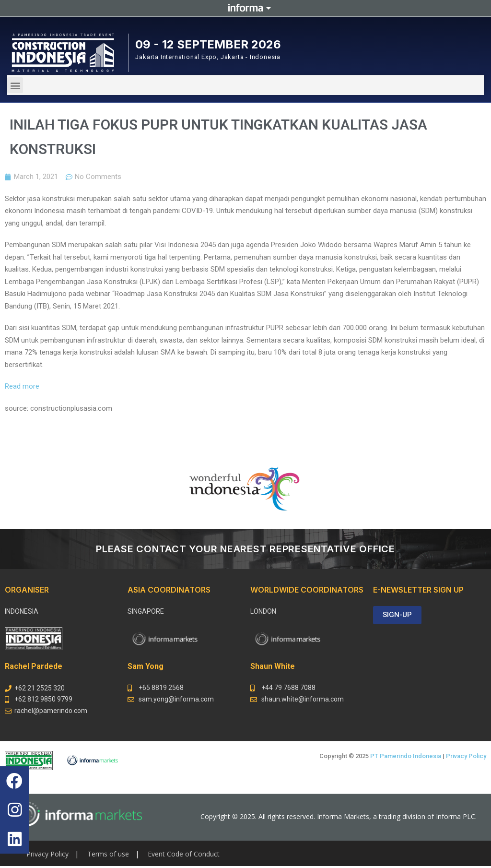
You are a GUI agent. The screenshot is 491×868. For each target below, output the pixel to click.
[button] (15, 85)
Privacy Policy (466, 756)
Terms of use (108, 854)
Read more (22, 386)
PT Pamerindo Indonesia (406, 756)
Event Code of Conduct (184, 854)
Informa (245, 8)
